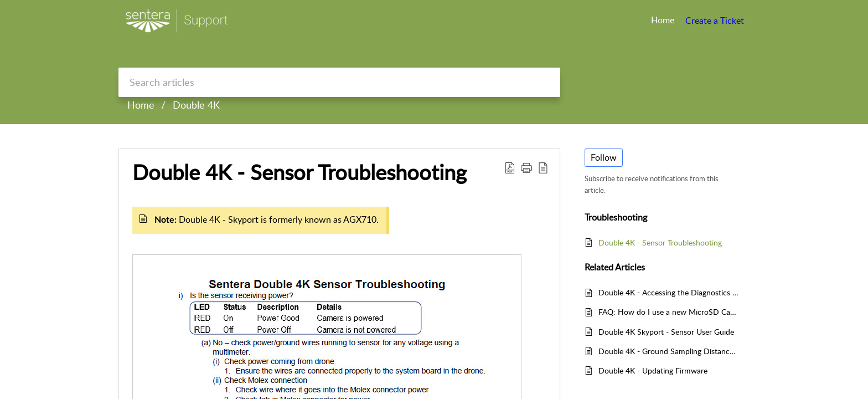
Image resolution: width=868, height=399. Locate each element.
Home (141, 105)
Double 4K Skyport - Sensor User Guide (666, 332)
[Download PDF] (510, 167)
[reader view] (543, 167)
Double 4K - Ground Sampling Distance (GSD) (668, 351)
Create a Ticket (715, 21)
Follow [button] (604, 157)
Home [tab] (663, 20)
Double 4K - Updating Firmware (653, 370)
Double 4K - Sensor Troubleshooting (299, 172)
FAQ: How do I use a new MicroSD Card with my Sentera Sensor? (668, 312)
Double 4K (196, 105)
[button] (526, 167)
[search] (339, 82)
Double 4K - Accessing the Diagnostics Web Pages (668, 292)
